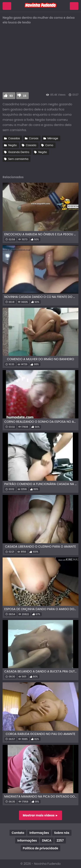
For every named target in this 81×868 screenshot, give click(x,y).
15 (25, 96)
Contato (18, 833)
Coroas (34, 138)
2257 (60, 840)
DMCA (47, 840)
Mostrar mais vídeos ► (41, 815)
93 (11, 96)
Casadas (14, 138)
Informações (39, 833)
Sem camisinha (18, 159)
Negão (13, 145)
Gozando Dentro (19, 152)
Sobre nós (62, 833)
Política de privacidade (41, 848)
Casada (31, 145)
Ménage (53, 138)
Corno (49, 145)
